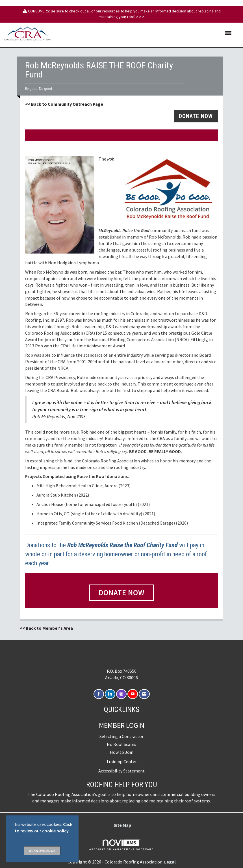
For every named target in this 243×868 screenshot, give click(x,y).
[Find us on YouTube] (133, 694)
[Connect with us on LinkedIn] (110, 694)
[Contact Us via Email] (144, 694)
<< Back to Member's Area (46, 628)
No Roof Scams (121, 744)
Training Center (121, 761)
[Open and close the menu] (144, 33)
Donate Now (122, 593)
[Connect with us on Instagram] (121, 694)
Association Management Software (121, 845)
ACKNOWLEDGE (42, 851)
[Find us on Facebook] (99, 694)
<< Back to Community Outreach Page (64, 104)
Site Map (122, 825)
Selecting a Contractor (121, 736)
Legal (170, 862)
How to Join (122, 752)
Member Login (122, 725)
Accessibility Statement (121, 771)
